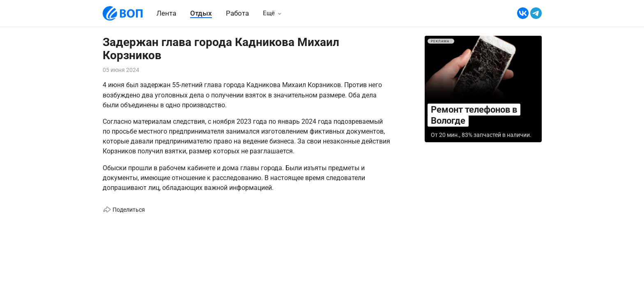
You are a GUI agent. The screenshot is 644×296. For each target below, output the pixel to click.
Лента (166, 13)
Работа (237, 13)
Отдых (201, 13)
